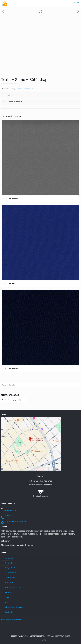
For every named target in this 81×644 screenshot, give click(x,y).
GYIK (6, 602)
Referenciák (9, 583)
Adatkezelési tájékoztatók (14, 607)
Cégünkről (8, 563)
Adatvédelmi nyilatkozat (11, 620)
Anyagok (8, 592)
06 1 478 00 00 (10, 516)
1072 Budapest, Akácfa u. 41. (15, 521)
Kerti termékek (10, 578)
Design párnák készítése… (14, 588)
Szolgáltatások (10, 568)
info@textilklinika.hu (10, 510)
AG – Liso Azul (9, 284)
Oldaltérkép (9, 612)
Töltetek (8, 597)
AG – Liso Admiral (11, 369)
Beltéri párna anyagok (25, 89)
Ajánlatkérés (9, 558)
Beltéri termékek (10, 573)
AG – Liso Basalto (11, 199)
